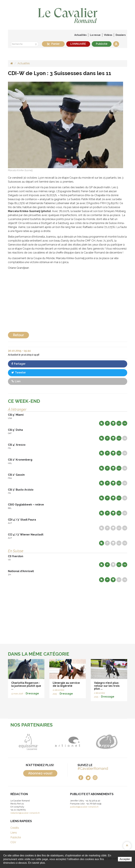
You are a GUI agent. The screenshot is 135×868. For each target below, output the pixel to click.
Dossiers (121, 35)
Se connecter (116, 44)
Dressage (32, 693)
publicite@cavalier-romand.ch (84, 807)
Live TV (125, 423)
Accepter (125, 859)
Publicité (102, 44)
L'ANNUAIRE (78, 44)
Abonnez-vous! (40, 773)
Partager (18, 364)
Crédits (15, 828)
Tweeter (19, 373)
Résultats (113, 423)
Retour (18, 335)
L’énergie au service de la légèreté (66, 684)
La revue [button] (95, 35)
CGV (13, 842)
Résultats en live (119, 423)
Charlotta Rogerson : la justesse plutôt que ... (26, 686)
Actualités (80, 35)
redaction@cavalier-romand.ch (25, 813)
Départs (107, 423)
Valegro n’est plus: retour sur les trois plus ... (107, 686)
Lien (16, 381)
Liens (14, 833)
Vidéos (108, 35)
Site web (102, 423)
